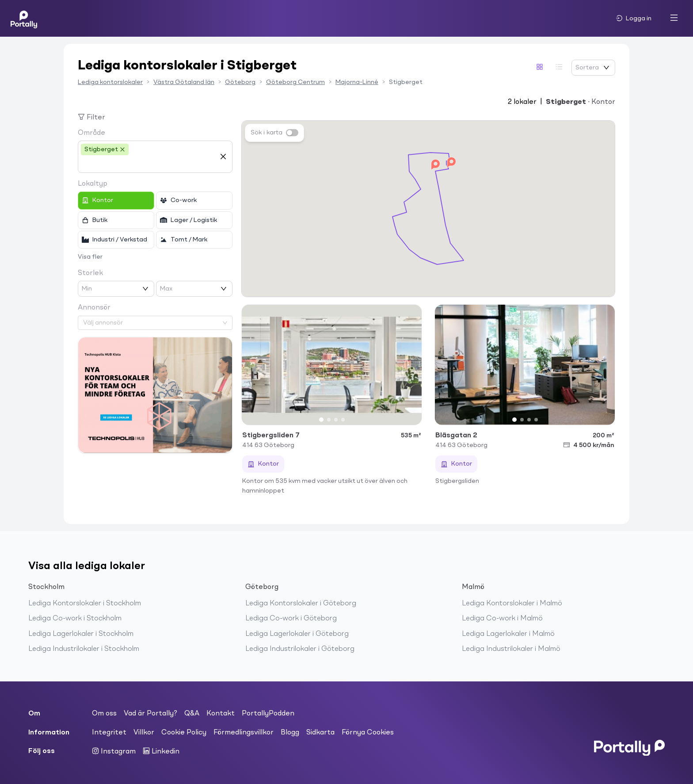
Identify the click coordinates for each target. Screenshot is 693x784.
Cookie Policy (184, 733)
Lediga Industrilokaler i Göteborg (300, 649)
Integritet (109, 733)
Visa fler (90, 257)
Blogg (290, 733)
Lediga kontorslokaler (110, 82)
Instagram (114, 751)
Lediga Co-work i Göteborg (291, 619)
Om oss (104, 714)
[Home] (24, 18)
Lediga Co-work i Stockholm (75, 619)
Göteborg (240, 82)
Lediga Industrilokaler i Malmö (511, 649)
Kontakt (221, 714)
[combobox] (148, 164)
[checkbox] (116, 200)
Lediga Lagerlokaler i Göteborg (297, 634)
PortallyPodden (268, 714)
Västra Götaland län (184, 82)
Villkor (144, 733)
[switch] (292, 133)
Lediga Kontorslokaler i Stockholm (85, 604)
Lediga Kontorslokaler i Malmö (512, 604)
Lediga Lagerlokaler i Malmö (508, 634)
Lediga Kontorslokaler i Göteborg (301, 604)
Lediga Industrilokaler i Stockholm (84, 649)
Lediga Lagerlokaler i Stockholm (81, 634)
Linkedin (161, 751)
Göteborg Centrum (295, 82)
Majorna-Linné (357, 82)
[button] (451, 163)
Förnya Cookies (368, 733)
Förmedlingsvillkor (244, 733)
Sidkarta (320, 733)
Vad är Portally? (150, 714)
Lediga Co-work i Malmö (502, 619)
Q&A (192, 714)
